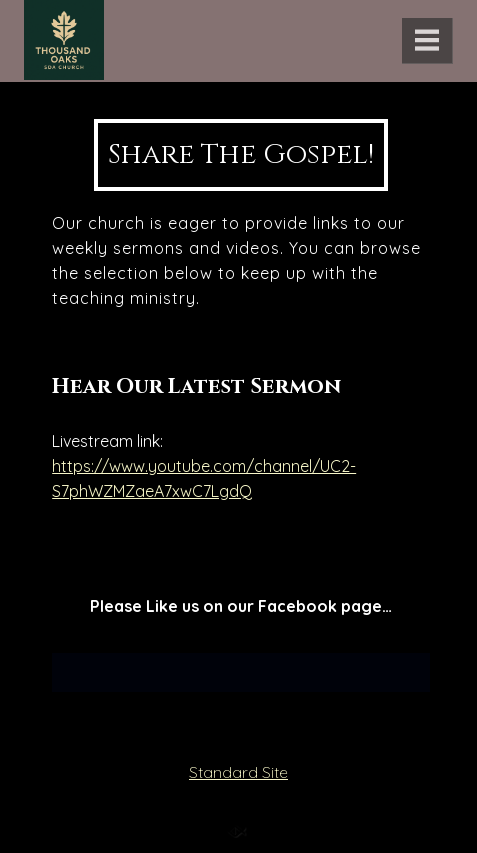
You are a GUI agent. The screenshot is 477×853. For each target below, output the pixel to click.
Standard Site (238, 772)
